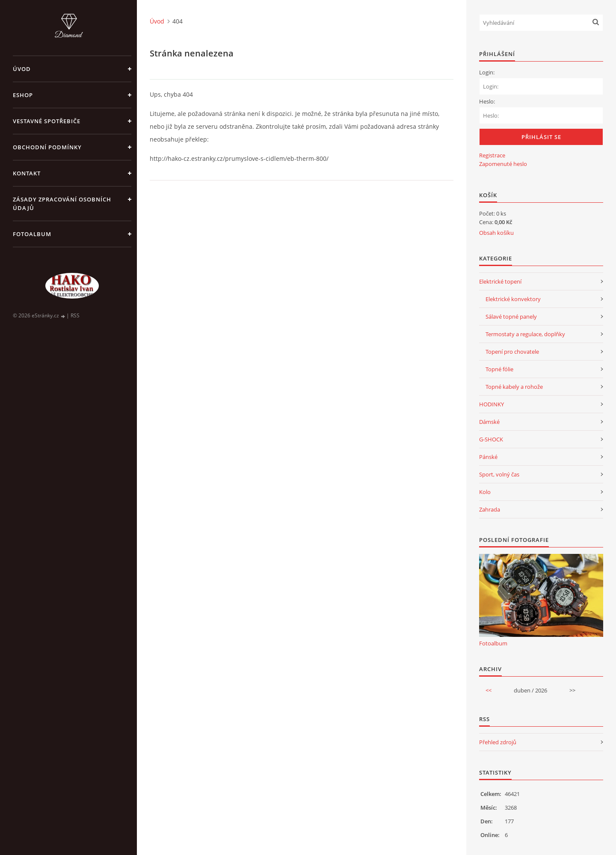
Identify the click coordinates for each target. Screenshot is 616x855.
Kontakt (27, 173)
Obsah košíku (496, 233)
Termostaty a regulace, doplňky (525, 334)
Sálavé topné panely (511, 317)
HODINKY (492, 404)
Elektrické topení (500, 281)
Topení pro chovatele (512, 352)
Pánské (488, 457)
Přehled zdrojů (498, 742)
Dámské (489, 422)
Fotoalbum (32, 234)
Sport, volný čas (499, 474)
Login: (487, 72)
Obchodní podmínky (47, 147)
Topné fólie (499, 369)
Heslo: (487, 101)
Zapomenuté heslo (503, 164)
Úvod (22, 69)
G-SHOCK (491, 439)
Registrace (492, 155)
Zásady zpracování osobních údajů (62, 204)
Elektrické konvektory (513, 299)
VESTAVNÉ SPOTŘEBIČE (47, 121)
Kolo (485, 492)
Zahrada (490, 509)
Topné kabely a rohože (514, 387)
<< (489, 690)
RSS (75, 315)
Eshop (23, 95)
